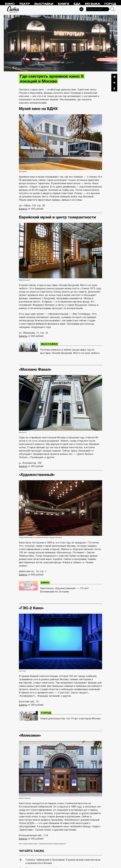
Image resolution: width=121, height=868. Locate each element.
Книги (63, 4)
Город (110, 4)
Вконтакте (114, 83)
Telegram (114, 77)
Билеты (23, 209)
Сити (13, 9)
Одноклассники (114, 88)
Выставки (44, 4)
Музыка (92, 4)
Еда (77, 4)
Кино (10, 4)
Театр (24, 4)
